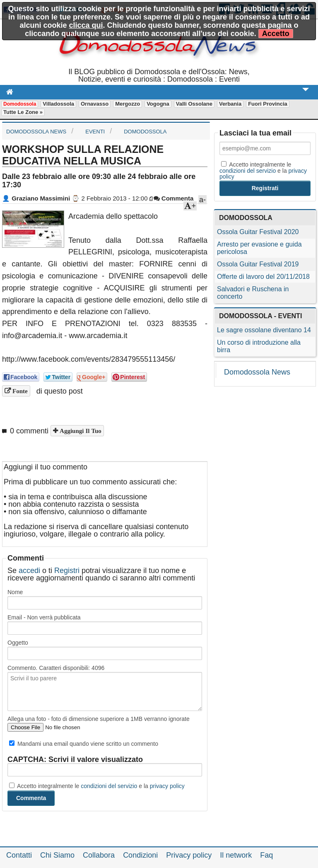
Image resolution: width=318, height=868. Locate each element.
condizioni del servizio (109, 786)
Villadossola (58, 104)
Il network (236, 855)
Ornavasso (95, 104)
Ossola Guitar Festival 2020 (258, 232)
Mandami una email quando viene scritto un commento (84, 744)
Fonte (19, 391)
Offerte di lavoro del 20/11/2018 (263, 277)
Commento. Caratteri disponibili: (56, 668)
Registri (67, 571)
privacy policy (167, 786)
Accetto (276, 34)
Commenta (174, 198)
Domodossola (20, 104)
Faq (266, 855)
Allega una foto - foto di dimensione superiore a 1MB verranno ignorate (99, 719)
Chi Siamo (57, 855)
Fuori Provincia (268, 104)
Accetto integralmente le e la (97, 786)
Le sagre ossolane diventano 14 (264, 330)
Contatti (19, 855)
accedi (29, 571)
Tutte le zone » (23, 112)
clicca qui (86, 25)
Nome (15, 592)
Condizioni (140, 855)
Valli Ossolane (194, 104)
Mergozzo (128, 104)
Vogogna (158, 104)
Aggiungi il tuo (80, 431)
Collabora (99, 855)
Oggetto (18, 643)
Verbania (230, 104)
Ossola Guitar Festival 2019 (258, 264)
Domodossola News (257, 372)
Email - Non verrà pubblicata (44, 617)
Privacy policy (189, 855)
